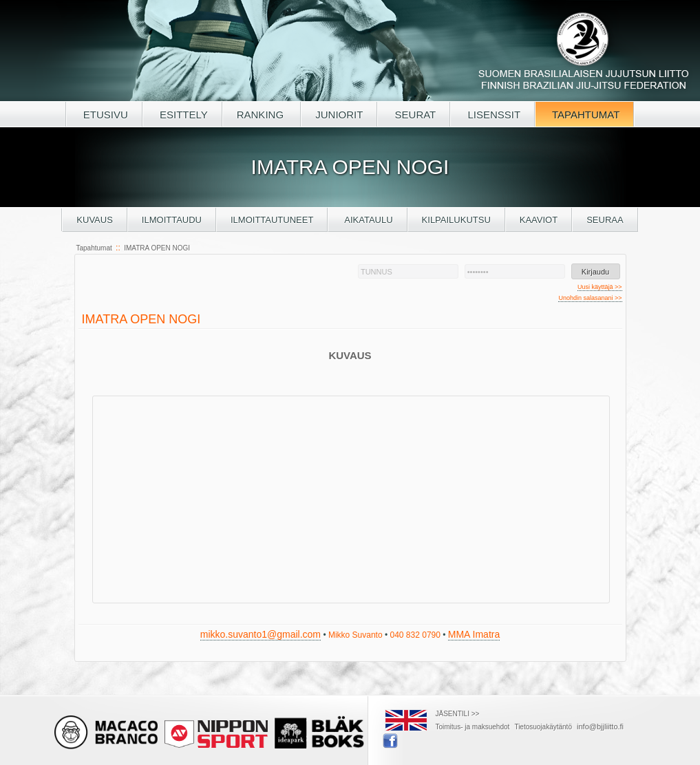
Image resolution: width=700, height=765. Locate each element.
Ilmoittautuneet (272, 220)
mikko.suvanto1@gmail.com (261, 634)
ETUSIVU (104, 115)
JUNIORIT (339, 115)
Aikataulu (367, 220)
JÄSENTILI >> (458, 714)
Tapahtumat (94, 248)
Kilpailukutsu (456, 220)
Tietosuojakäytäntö (543, 727)
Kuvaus (95, 220)
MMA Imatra (474, 634)
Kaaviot (539, 220)
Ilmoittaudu (172, 220)
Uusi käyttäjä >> (600, 287)
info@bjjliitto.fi (600, 726)
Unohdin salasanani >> (590, 298)
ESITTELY (182, 115)
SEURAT (414, 115)
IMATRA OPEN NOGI (157, 248)
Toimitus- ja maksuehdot (473, 727)
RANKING (262, 115)
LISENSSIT (492, 115)
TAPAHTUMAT (584, 115)
